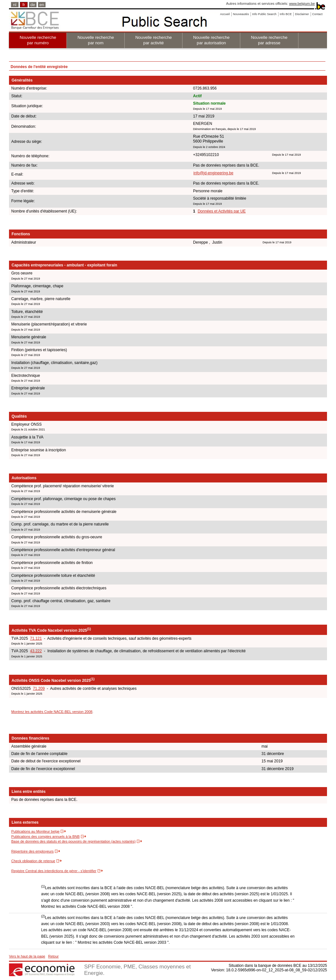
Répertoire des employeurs (32, 851)
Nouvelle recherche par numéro (38, 40)
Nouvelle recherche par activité (154, 40)
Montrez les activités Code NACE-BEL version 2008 (52, 712)
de (33, 5)
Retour (53, 956)
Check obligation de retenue (33, 861)
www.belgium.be (302, 4)
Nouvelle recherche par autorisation (211, 40)
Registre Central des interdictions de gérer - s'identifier (54, 871)
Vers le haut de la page (27, 956)
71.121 (36, 638)
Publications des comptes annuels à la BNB (45, 837)
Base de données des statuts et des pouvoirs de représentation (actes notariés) (73, 841)
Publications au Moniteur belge (35, 831)
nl (15, 5)
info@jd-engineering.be (213, 173)
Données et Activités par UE (221, 211)
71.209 (39, 689)
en (42, 5)
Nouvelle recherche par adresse (269, 40)
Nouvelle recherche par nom (96, 40)
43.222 (36, 651)
